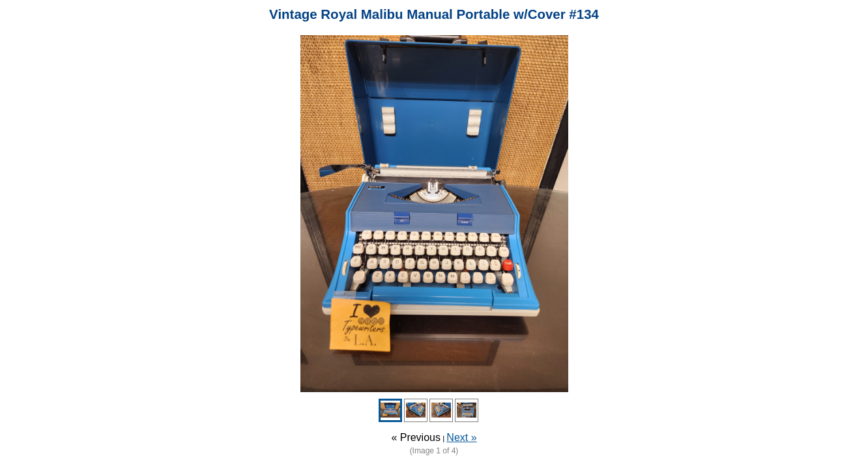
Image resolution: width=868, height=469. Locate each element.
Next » (461, 437)
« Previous (416, 437)
